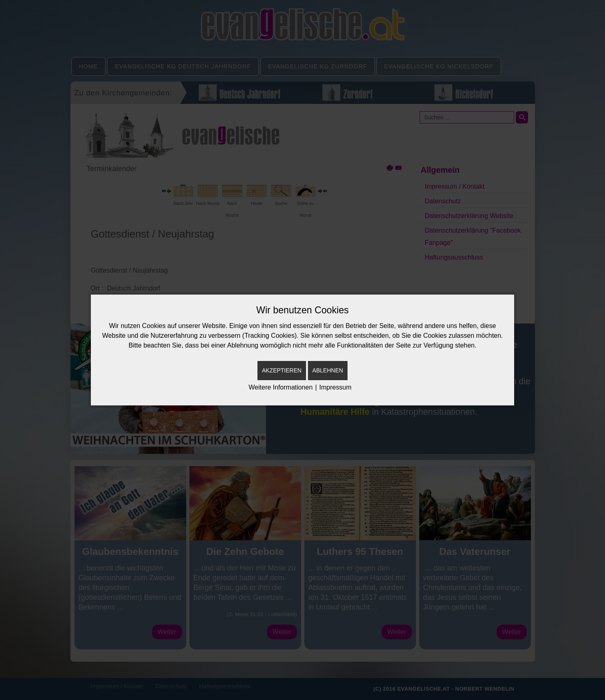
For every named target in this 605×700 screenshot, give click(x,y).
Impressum (335, 387)
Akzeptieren (282, 370)
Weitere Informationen (280, 387)
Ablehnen (328, 370)
